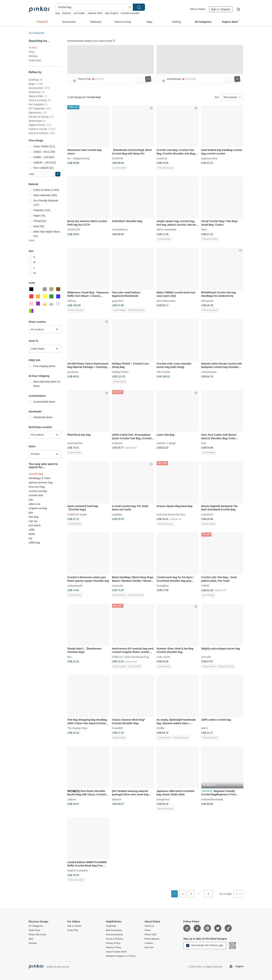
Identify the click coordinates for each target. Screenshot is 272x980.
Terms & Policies (115, 939)
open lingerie (111, 13)
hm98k (160, 728)
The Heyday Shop (77, 728)
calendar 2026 (95, 13)
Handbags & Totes (40, 478)
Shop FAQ (73, 930)
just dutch (35, 525)
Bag (58, 13)
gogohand (118, 301)
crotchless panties (130, 13)
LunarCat (162, 158)
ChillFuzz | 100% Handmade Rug (131, 657)
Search (139, 7)
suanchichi (207, 514)
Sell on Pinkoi (198, 9)
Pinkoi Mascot (152, 939)
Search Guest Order (116, 952)
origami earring (38, 508)
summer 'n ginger (166, 443)
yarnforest (73, 372)
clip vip (33, 521)
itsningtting (163, 586)
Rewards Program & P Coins (121, 956)
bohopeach (207, 301)
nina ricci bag (37, 487)
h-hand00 (117, 728)
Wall (31, 939)
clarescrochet (75, 443)
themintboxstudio (166, 301)
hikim (204, 230)
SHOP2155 (74, 230)
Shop (32, 52)
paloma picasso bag (41, 482)
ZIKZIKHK (118, 158)
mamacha (117, 586)
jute (31, 513)
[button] (58, 174)
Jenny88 (206, 657)
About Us (149, 926)
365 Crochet (163, 372)
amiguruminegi (81, 158)
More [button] (32, 240)
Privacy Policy (113, 943)
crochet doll (36, 495)
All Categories (36, 33)
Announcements (114, 935)
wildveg (71, 301)
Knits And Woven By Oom (171, 514)
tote (31, 500)
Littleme (72, 799)
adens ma (34, 504)
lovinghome (163, 799)
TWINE (205, 586)
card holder (79, 13)
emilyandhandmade (212, 799)
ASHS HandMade (167, 230)
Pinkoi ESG (150, 935)
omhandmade (209, 372)
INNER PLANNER (77, 870)
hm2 (204, 443)
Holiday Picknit (120, 372)
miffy (32, 530)
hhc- (70, 657)
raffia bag (34, 543)
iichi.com (149, 947)
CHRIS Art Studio (77, 514)
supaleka (117, 514)
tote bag (33, 517)
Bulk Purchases (114, 930)
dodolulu (66, 13)
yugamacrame (209, 158)
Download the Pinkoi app (205, 945)
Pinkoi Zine (35, 60)
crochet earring (38, 491)
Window (33, 56)
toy (31, 538)
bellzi (32, 534)
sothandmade (75, 586)
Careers (149, 943)
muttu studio (163, 657)
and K (205, 728)
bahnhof (117, 799)
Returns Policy (113, 947)
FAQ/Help (111, 926)
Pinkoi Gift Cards (37, 935)
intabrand (117, 443)
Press (148, 930)
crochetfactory (120, 230)
